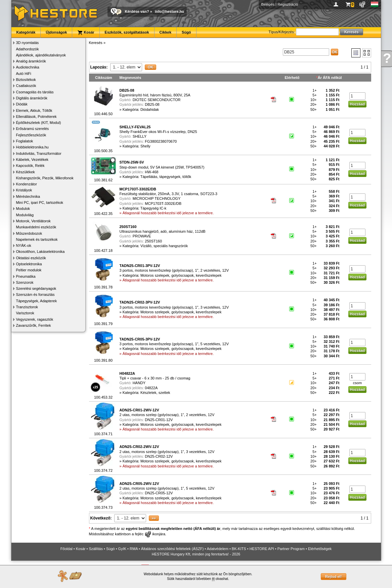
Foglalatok (25, 141)
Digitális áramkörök (32, 98)
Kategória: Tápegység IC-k (145, 208)
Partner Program (291, 549)
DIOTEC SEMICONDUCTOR (157, 100)
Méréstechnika (28, 196)
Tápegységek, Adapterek (37, 301)
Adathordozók (28, 49)
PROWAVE (142, 236)
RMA (134, 549)
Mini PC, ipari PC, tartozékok (40, 202)
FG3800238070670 (161, 141)
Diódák (22, 104)
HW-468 (151, 172)
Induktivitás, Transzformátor (39, 153)
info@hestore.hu (169, 11)
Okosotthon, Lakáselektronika (40, 252)
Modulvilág (25, 215)
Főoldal (67, 549)
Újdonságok (56, 32)
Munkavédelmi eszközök (36, 227)
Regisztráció (288, 4)
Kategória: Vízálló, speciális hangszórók (155, 246)
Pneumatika (26, 276)
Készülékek (26, 172)
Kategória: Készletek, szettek (146, 393)
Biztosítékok (26, 80)
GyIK (122, 549)
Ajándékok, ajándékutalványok (41, 55)
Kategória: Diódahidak (141, 109)
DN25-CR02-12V (159, 456)
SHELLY (140, 136)
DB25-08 (152, 104)
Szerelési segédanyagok (36, 288)
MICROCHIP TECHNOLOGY (157, 198)
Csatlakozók (26, 86)
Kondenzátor (27, 184)
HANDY (139, 383)
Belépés (268, 4)
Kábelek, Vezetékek (32, 160)
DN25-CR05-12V (159, 493)
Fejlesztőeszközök (31, 135)
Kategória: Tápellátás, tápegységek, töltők (157, 177)
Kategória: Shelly (137, 146)
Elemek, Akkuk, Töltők (34, 110)
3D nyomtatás (28, 43)
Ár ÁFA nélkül (330, 78)
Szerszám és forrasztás (35, 295)
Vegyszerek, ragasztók (35, 319)
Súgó (186, 32)
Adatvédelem (218, 549)
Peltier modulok (29, 270)
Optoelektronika (29, 264)
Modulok (23, 209)
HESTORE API (262, 549)
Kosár (86, 33)
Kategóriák (26, 32)
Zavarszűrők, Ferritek (34, 325)
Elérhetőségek (320, 549)
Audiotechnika (28, 67)
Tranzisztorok (27, 307)
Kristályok (24, 190)
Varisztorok (25, 313)
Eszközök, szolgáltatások (127, 32)
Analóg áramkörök (31, 61)
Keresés (96, 43)
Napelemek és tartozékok (37, 239)
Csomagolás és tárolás (35, 92)
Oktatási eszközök (31, 258)
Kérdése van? (137, 11)
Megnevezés (130, 78)
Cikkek (165, 32)
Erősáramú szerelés (33, 129)
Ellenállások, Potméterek (36, 117)
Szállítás (96, 549)
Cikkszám (104, 78)
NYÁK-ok (24, 245)
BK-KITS (239, 549)
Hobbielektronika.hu (32, 147)
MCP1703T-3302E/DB (163, 203)
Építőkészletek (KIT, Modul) (39, 123)
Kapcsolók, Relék (30, 166)
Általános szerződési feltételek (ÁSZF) (172, 549)
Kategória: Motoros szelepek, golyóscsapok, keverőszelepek (172, 275)
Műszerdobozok (29, 233)
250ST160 (153, 241)
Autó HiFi (24, 74)
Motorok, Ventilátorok (33, 221)
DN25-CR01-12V (159, 420)
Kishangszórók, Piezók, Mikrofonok (45, 178)
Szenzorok (25, 282)
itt (213, 579)
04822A (151, 388)
